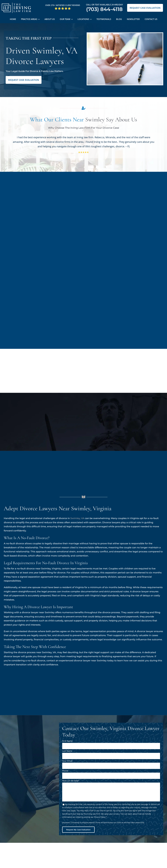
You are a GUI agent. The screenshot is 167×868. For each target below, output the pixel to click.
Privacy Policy (100, 817)
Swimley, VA (77, 518)
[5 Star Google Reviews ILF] (63, 8)
